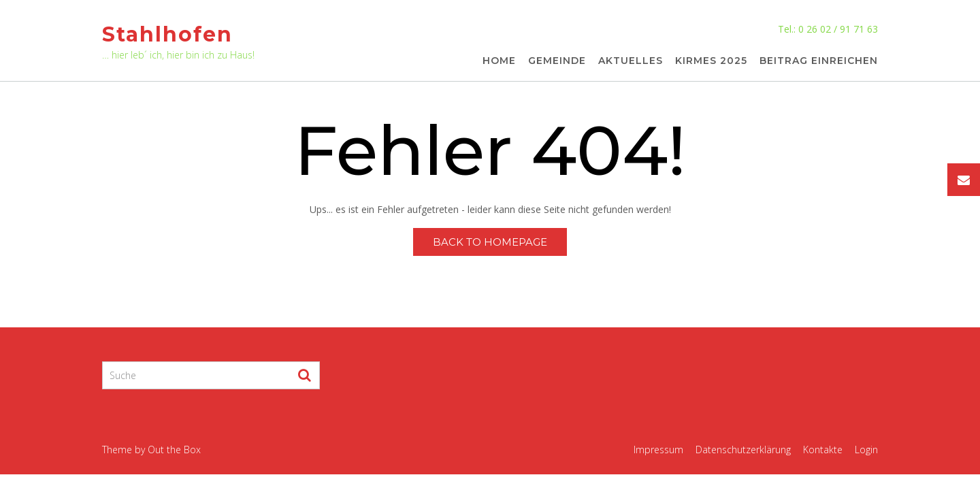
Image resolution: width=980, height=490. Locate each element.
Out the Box (174, 450)
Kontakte (823, 450)
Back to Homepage (490, 242)
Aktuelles (631, 61)
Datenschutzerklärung (743, 450)
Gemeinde (557, 61)
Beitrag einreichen (819, 61)
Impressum (658, 450)
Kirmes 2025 (711, 61)
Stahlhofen (167, 34)
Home (499, 61)
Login (866, 450)
